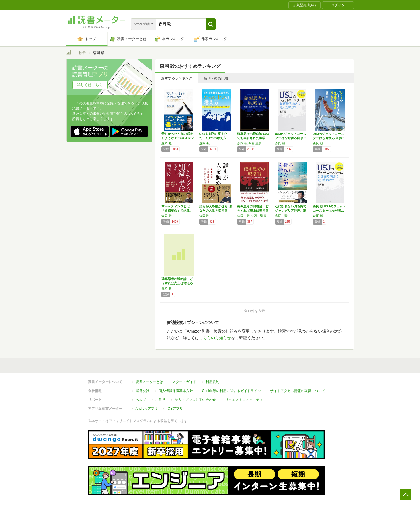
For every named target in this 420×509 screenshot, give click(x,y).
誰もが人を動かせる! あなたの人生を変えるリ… (216, 211)
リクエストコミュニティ (244, 400)
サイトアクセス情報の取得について (298, 391)
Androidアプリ (147, 409)
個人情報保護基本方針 (176, 391)
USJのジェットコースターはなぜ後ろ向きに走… (291, 138)
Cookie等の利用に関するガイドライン (232, 391)
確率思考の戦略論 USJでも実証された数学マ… (253, 138)
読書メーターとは (149, 382)
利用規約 (212, 382)
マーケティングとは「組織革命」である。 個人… (177, 211)
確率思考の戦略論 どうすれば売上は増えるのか (253, 211)
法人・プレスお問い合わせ (195, 400)
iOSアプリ (175, 409)
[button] (211, 24)
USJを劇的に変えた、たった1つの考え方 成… (215, 138)
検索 (82, 53)
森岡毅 (204, 216)
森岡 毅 (167, 143)
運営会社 (142, 391)
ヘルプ (141, 400)
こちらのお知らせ (215, 338)
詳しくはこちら (90, 85)
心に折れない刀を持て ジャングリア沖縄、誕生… (291, 211)
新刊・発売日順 (216, 78)
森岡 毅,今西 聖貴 (249, 143)
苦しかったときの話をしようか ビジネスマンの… (178, 138)
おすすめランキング (177, 78)
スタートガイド (184, 382)
